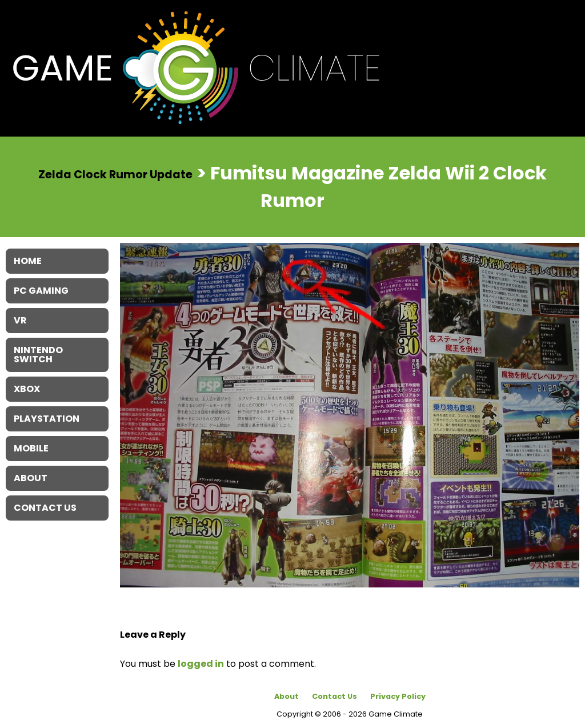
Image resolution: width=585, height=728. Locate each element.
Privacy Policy (398, 696)
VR (20, 320)
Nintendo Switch (38, 355)
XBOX (27, 389)
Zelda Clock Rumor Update (115, 174)
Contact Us (334, 696)
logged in (201, 664)
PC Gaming (41, 291)
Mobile (31, 448)
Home (28, 261)
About (287, 696)
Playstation (47, 419)
